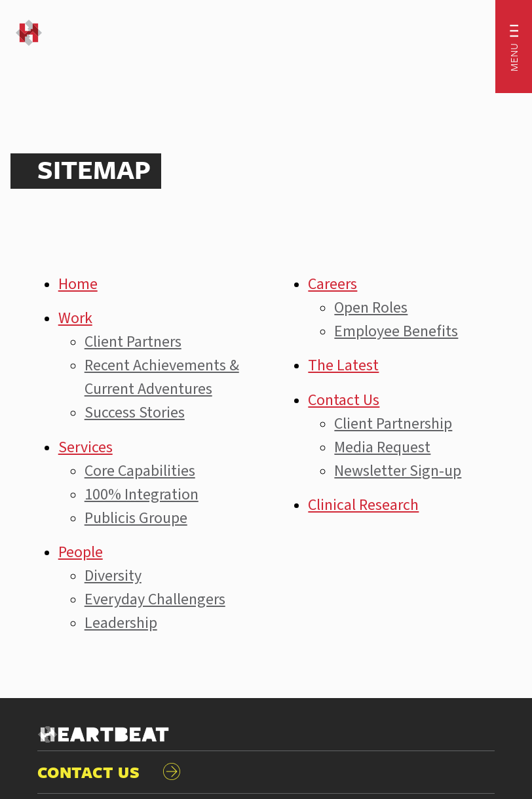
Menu (514, 57)
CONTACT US (109, 772)
